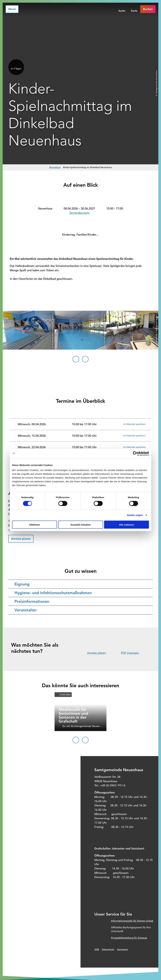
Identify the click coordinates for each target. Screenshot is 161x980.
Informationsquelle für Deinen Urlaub (132, 921)
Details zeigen (135, 515)
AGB (97, 949)
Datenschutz (108, 949)
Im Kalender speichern (135, 424)
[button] (21, 539)
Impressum (122, 949)
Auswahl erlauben (80, 525)
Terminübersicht (79, 213)
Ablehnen (34, 525)
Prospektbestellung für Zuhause (129, 938)
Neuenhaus (55, 167)
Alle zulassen (126, 525)
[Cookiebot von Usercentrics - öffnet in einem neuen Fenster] (135, 454)
